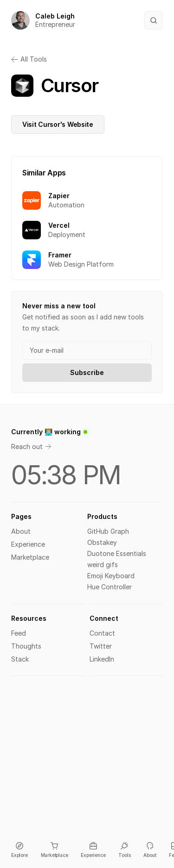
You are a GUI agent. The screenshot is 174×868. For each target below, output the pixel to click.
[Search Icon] (154, 20)
